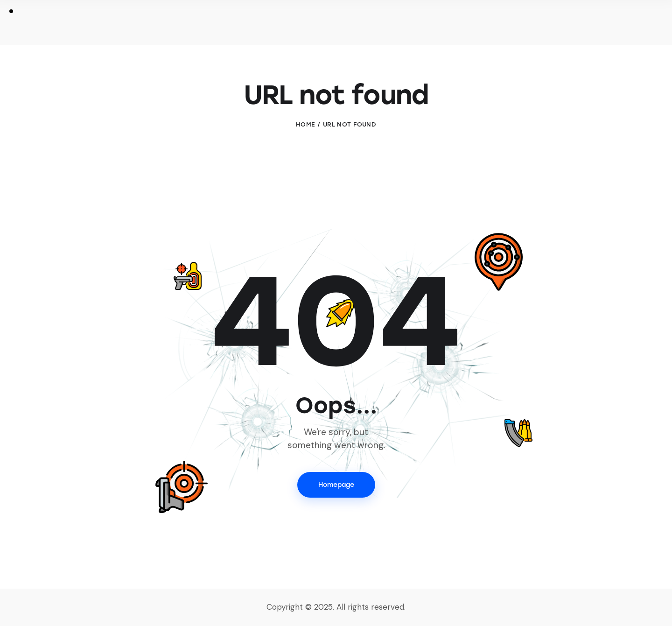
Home (305, 124)
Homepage (336, 485)
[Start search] (631, 24)
